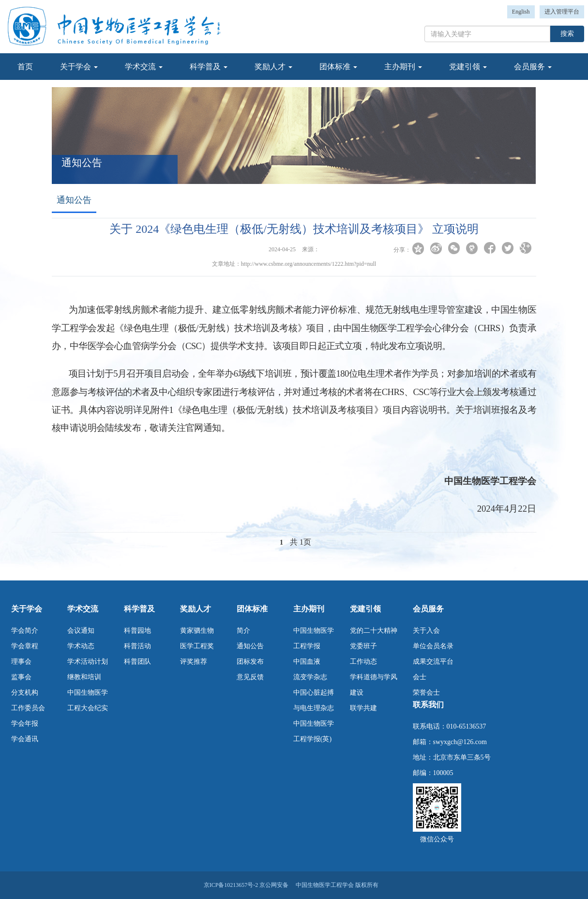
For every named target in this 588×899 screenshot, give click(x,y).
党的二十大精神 (374, 631)
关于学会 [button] (79, 67)
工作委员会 (28, 708)
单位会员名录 (433, 646)
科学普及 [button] (209, 67)
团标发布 (250, 662)
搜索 (567, 34)
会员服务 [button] (533, 67)
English (521, 12)
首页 (25, 67)
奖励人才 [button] (273, 67)
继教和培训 (84, 677)
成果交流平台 (433, 662)
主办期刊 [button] (403, 67)
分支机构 (25, 693)
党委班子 (363, 646)
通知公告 (250, 646)
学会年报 (25, 724)
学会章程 (25, 646)
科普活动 (137, 646)
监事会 (21, 677)
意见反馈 (250, 677)
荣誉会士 (426, 693)
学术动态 (81, 646)
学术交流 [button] (144, 67)
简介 (243, 631)
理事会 (21, 662)
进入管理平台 (562, 12)
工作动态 (363, 662)
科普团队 (137, 662)
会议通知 (81, 631)
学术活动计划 (88, 662)
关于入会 (426, 631)
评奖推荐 (194, 662)
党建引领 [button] (468, 67)
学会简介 (25, 631)
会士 (420, 677)
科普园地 (137, 631)
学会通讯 (25, 739)
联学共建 (363, 708)
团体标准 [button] (338, 67)
